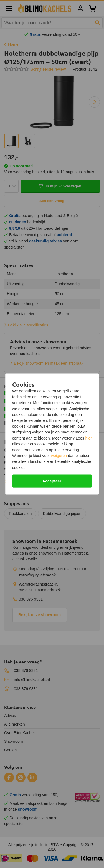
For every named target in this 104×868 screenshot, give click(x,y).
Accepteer (52, 481)
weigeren (59, 456)
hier (89, 438)
